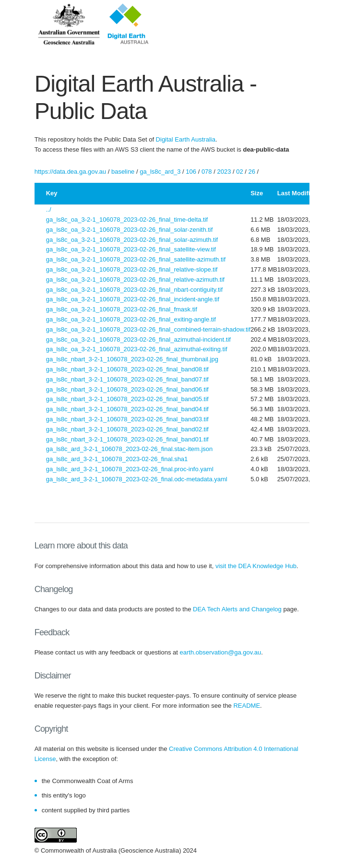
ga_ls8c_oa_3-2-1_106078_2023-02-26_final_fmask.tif (122, 309)
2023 (224, 172)
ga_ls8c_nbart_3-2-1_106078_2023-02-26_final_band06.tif (127, 389)
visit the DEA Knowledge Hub (256, 566)
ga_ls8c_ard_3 (160, 172)
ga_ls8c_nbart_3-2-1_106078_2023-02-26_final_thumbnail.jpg (132, 359)
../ (49, 209)
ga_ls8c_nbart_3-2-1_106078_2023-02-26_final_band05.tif (127, 399)
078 (207, 172)
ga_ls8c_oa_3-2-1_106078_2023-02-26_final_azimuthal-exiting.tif (137, 349)
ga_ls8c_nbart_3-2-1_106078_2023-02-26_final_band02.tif (127, 429)
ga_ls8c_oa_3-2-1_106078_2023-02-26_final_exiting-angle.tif (131, 319)
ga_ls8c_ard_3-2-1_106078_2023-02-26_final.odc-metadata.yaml (137, 479)
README (247, 706)
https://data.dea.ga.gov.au (70, 172)
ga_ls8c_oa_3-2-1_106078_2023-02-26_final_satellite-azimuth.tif (136, 259)
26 (252, 172)
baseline (123, 172)
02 (239, 172)
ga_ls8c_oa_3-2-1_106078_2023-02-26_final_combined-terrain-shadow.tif (148, 329)
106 (191, 172)
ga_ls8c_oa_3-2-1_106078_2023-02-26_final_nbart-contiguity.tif (134, 290)
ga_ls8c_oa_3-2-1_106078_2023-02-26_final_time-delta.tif (127, 220)
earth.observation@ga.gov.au (221, 652)
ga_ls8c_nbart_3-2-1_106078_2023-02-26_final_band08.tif (127, 369)
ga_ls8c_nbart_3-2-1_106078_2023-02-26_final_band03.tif (127, 419)
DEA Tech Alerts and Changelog (237, 609)
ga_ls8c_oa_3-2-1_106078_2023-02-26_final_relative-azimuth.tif (135, 279)
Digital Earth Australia (186, 139)
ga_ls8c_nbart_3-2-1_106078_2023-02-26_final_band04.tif (127, 409)
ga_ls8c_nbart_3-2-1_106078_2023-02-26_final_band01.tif (127, 439)
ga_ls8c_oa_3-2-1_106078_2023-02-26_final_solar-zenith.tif (130, 230)
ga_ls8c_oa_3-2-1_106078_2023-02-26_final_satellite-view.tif (131, 249)
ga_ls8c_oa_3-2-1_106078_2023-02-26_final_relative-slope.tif (132, 269)
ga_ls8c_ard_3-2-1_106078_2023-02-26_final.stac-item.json (130, 449)
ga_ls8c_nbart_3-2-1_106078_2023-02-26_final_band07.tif (127, 379)
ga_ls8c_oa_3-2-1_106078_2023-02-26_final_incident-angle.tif (133, 299)
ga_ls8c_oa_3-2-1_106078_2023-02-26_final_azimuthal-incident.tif (138, 339)
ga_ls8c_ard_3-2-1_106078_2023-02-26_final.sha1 (117, 459)
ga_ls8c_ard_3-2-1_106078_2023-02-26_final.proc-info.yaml (130, 469)
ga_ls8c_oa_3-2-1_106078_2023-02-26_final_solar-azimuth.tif (132, 240)
